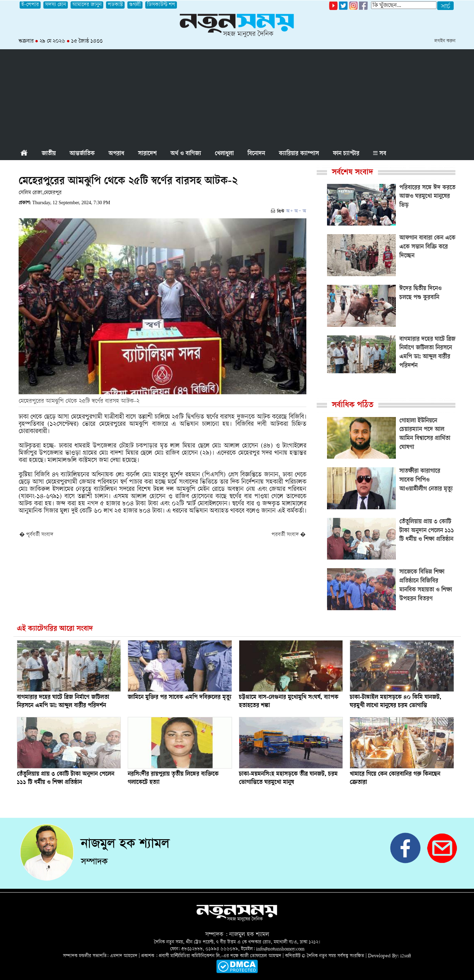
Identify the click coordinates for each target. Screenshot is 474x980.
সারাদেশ (147, 154)
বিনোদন (256, 154)
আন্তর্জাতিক (82, 154)
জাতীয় (49, 154)
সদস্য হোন (56, 5)
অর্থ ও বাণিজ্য (186, 154)
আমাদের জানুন (87, 5)
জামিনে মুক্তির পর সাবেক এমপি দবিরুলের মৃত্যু (180, 698)
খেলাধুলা (224, 154)
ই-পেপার (30, 5)
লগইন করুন (445, 41)
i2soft (406, 956)
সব (380, 154)
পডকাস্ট (115, 5)
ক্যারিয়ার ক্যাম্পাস (299, 154)
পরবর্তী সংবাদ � (289, 535)
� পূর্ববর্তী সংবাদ (36, 535)
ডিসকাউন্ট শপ (161, 5)
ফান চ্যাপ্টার (346, 154)
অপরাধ (116, 154)
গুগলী (135, 5)
